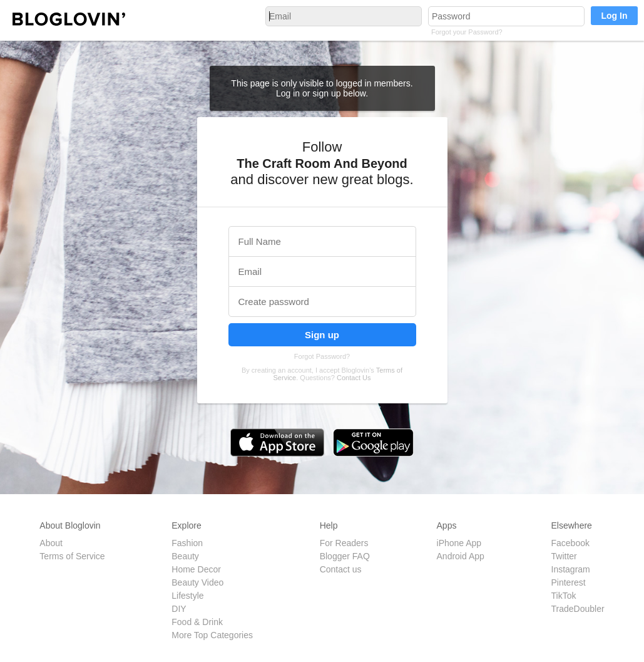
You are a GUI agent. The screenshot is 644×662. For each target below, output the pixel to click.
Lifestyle (187, 596)
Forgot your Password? (467, 32)
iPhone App (459, 543)
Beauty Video (197, 582)
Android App (461, 556)
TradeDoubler (578, 609)
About (51, 543)
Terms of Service (72, 556)
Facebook (570, 543)
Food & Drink (197, 622)
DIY (179, 609)
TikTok (564, 596)
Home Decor (196, 569)
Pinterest (569, 582)
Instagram (571, 569)
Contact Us (354, 378)
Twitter (564, 556)
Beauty (185, 556)
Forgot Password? (322, 356)
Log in (289, 93)
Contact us (341, 569)
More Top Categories (212, 635)
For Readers (344, 543)
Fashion (187, 543)
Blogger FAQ (345, 556)
